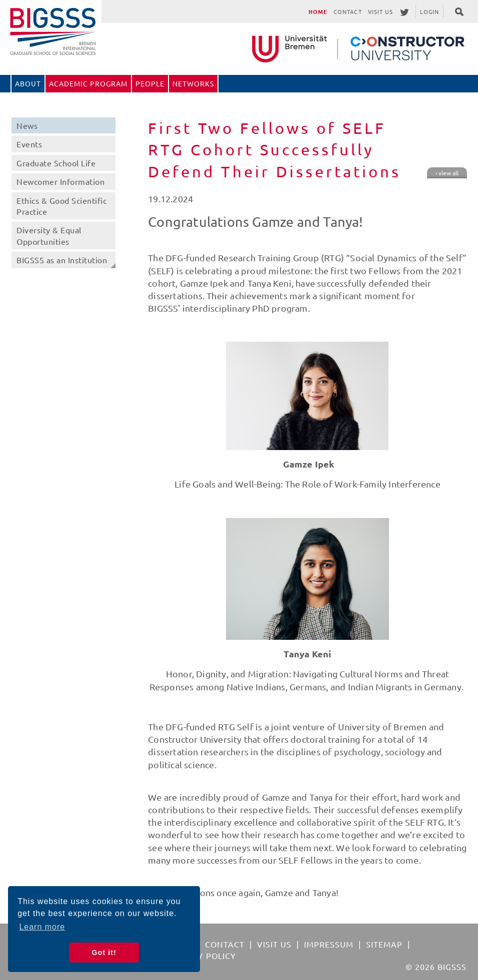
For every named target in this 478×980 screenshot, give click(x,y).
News (27, 125)
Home (318, 11)
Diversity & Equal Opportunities (49, 235)
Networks (193, 83)
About (28, 83)
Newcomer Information (60, 181)
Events (29, 144)
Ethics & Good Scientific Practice (61, 206)
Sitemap (384, 944)
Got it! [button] (104, 953)
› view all (447, 173)
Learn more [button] (42, 927)
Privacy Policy (202, 956)
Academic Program (88, 83)
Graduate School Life (56, 163)
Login (430, 11)
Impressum (329, 944)
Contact (348, 11)
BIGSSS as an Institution (62, 260)
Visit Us (381, 11)
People (150, 83)
